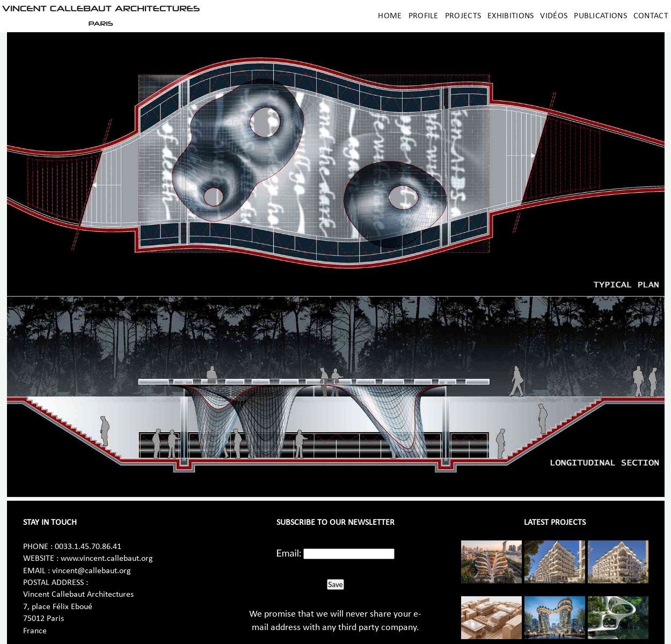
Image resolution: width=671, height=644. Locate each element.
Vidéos (554, 16)
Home (390, 16)
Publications (600, 16)
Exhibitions (510, 16)
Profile (424, 16)
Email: (289, 553)
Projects (463, 16)
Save (335, 584)
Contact (651, 16)
